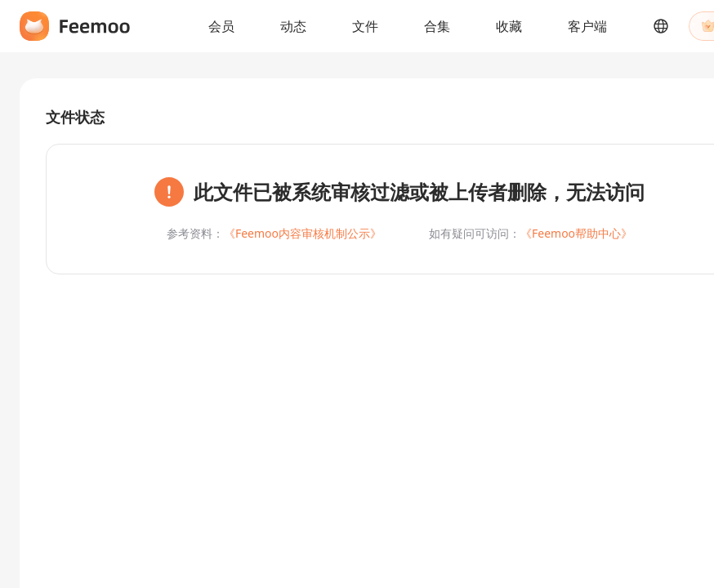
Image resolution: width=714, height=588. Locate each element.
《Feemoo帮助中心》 (576, 233)
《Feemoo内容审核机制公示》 (303, 233)
